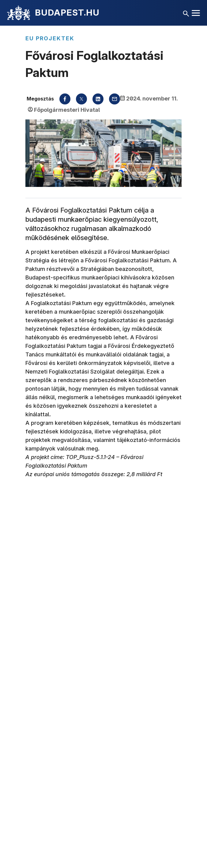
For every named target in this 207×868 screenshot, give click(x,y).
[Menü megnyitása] (196, 13)
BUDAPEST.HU (67, 13)
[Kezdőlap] (19, 13)
